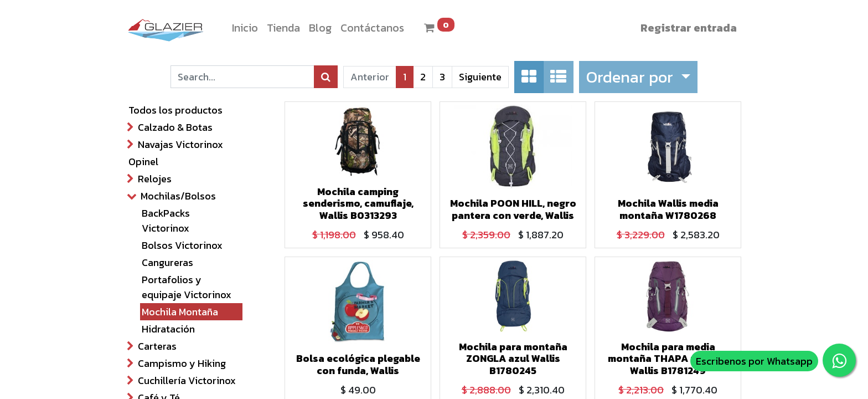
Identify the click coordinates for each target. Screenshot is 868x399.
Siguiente (480, 77)
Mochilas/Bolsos (178, 196)
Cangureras (167, 262)
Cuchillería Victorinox (187, 380)
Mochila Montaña (180, 312)
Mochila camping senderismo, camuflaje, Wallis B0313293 (358, 203)
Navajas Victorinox (180, 144)
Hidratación (168, 329)
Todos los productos (175, 110)
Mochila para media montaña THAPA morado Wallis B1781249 (668, 359)
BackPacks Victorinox (166, 221)
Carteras (157, 346)
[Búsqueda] (326, 77)
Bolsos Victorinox (182, 245)
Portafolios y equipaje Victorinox (187, 287)
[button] (638, 77)
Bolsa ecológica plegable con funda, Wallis (358, 364)
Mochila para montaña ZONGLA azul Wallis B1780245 (513, 359)
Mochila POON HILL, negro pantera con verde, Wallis (513, 209)
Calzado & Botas (175, 127)
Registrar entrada (689, 28)
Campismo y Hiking (182, 363)
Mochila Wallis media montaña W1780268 (668, 209)
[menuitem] (245, 28)
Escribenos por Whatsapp (754, 361)
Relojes (155, 179)
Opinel (143, 162)
